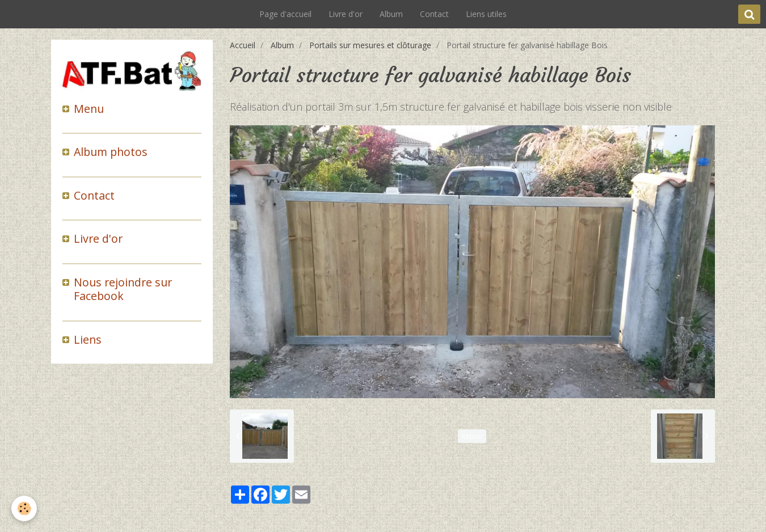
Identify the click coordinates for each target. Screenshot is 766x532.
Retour (472, 436)
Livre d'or (346, 14)
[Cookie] (24, 508)
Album (391, 14)
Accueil (243, 45)
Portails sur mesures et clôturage (370, 45)
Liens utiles (486, 14)
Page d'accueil (285, 14)
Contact (434, 14)
